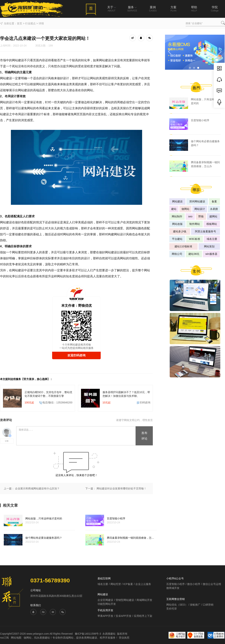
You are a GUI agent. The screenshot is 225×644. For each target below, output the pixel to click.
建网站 (213, 216)
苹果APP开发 (105, 616)
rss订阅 (4, 638)
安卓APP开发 (124, 616)
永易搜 (214, 209)
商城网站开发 (144, 600)
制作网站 (195, 224)
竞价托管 (172, 609)
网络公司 (177, 254)
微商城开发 (173, 588)
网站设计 (200, 209)
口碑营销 (208, 605)
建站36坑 (194, 254)
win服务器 (211, 254)
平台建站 (177, 239)
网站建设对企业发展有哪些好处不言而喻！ (121, 488)
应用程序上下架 (143, 616)
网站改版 (177, 224)
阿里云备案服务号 (205, 231)
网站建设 (177, 201)
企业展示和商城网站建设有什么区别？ (37, 488)
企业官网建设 (105, 600)
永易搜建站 (109, 634)
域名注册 (212, 239)
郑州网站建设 (197, 201)
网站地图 (16, 638)
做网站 (185, 209)
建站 (174, 209)
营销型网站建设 (125, 600)
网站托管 (116, 584)
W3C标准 (195, 239)
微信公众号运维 (212, 584)
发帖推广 (195, 605)
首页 (19, 23)
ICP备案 (128, 584)
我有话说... (76, 436)
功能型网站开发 (107, 604)
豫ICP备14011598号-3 (88, 634)
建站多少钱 (180, 231)
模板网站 (212, 224)
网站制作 (177, 216)
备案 (214, 201)
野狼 (201, 216)
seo (190, 216)
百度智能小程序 (175, 584)
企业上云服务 (143, 584)
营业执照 (124, 638)
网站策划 (209, 246)
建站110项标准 (183, 246)
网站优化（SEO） (177, 605)
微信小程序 (194, 584)
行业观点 (30, 23)
